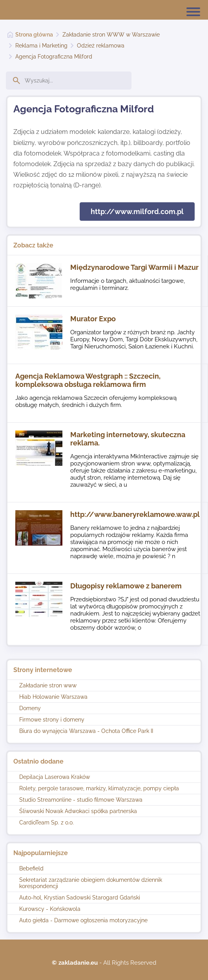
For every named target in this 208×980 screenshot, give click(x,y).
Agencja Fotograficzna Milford (54, 57)
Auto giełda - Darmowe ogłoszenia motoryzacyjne (83, 920)
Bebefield (31, 868)
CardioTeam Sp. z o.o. (47, 822)
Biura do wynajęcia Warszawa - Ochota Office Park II (86, 731)
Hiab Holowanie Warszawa (53, 697)
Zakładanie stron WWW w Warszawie (111, 35)
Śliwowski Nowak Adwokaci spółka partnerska (78, 811)
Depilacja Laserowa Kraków (55, 777)
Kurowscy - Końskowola (50, 909)
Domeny (30, 708)
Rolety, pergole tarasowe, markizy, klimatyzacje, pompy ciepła (99, 788)
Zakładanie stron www (48, 685)
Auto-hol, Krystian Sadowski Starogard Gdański (80, 898)
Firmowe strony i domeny (52, 720)
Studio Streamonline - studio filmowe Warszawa (81, 800)
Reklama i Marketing (41, 46)
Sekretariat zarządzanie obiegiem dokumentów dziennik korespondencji (91, 883)
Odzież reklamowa (101, 46)
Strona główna (34, 35)
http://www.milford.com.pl (137, 212)
